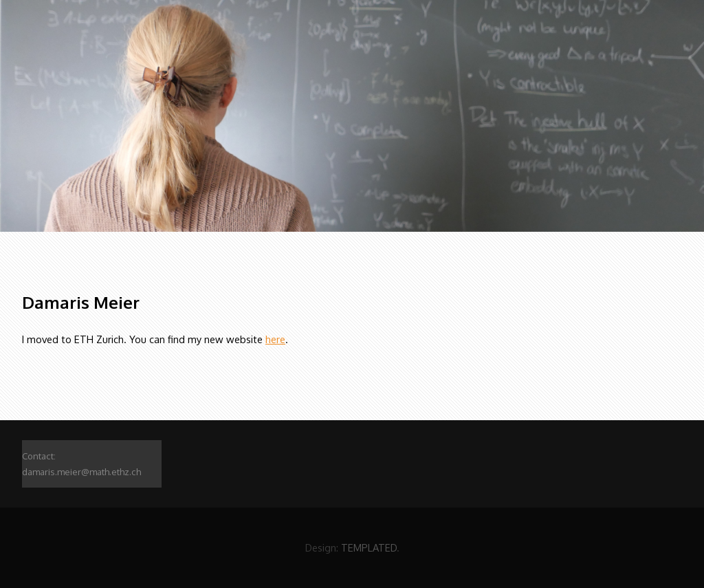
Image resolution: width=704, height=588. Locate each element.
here (275, 339)
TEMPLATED (369, 547)
